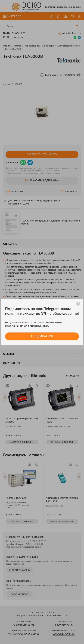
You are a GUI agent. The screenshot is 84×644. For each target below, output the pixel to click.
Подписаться (42, 336)
